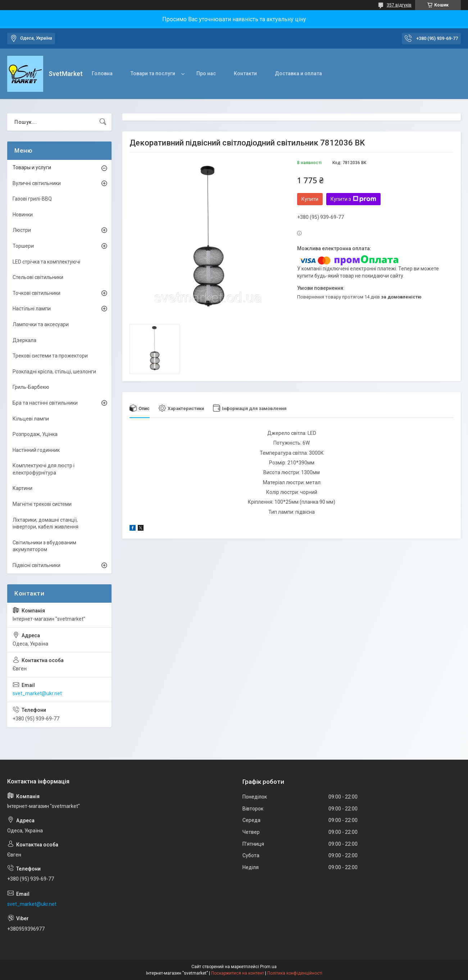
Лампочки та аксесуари (41, 324)
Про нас (206, 73)
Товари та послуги (153, 73)
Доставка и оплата (298, 73)
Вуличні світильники (37, 183)
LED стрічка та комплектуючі (46, 262)
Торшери (23, 246)
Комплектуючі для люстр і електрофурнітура (44, 469)
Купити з (353, 199)
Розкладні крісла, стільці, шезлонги (54, 372)
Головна (102, 73)
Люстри (22, 230)
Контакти (245, 73)
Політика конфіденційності (295, 973)
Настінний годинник (36, 450)
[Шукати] (103, 122)
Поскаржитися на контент (238, 973)
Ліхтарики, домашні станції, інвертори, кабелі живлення (46, 523)
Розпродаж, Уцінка (35, 434)
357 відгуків (399, 5)
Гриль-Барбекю (31, 387)
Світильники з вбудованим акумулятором (44, 546)
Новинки (23, 215)
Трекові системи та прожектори (50, 356)
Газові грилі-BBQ (32, 199)
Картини (22, 488)
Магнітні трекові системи (42, 504)
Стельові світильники (38, 277)
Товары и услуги (32, 167)
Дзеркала (24, 340)
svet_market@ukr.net (37, 693)
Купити (310, 199)
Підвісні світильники (37, 565)
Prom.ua (268, 967)
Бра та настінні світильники (45, 403)
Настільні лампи (32, 309)
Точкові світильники (37, 293)
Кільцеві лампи (31, 419)
